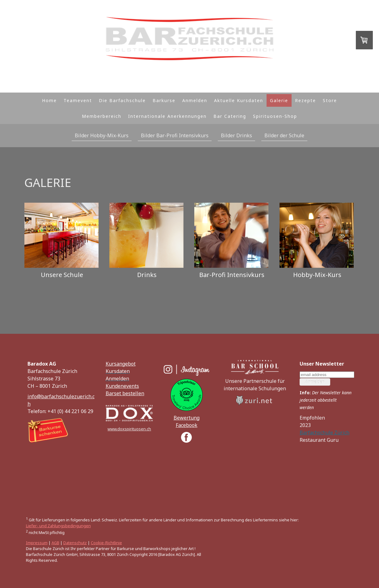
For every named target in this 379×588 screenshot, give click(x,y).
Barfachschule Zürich (324, 433)
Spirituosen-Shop (275, 116)
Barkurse (164, 100)
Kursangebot (121, 364)
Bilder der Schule (284, 135)
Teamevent (78, 100)
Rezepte (305, 100)
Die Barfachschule (122, 100)
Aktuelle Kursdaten (239, 100)
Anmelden (195, 100)
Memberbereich (102, 116)
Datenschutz (75, 543)
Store (330, 100)
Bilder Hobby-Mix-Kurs (102, 135)
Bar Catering (230, 116)
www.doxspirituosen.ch (129, 429)
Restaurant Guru (319, 440)
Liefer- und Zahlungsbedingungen (58, 526)
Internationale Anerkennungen (167, 116)
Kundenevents (122, 386)
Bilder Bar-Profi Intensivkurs (175, 135)
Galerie (279, 100)
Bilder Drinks (236, 135)
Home (49, 100)
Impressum (37, 543)
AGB (55, 543)
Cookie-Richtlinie (106, 543)
